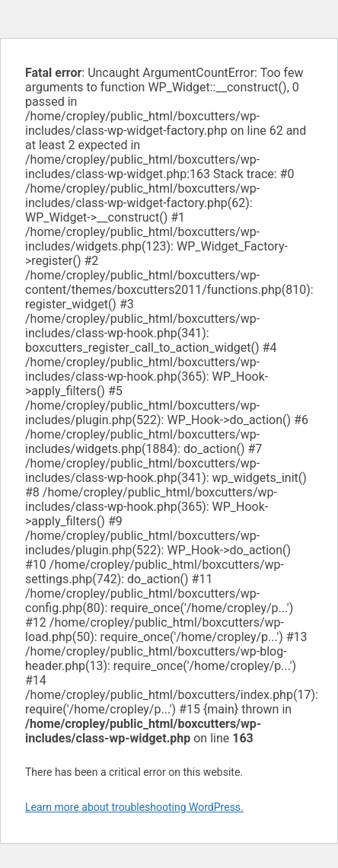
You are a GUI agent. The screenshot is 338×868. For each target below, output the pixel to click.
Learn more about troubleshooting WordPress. (134, 807)
